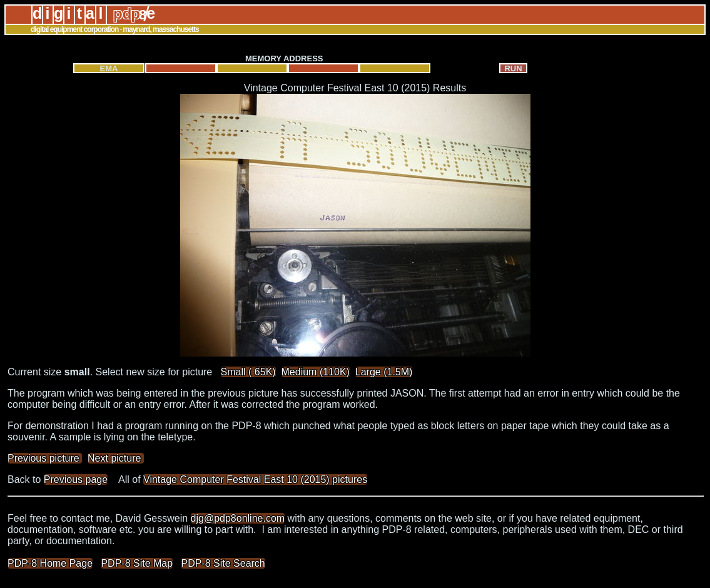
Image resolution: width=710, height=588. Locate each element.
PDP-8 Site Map (137, 563)
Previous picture (45, 458)
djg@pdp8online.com (238, 518)
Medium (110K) (316, 372)
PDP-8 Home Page (50, 563)
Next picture (116, 458)
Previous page (76, 479)
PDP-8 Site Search (223, 563)
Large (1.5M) (384, 372)
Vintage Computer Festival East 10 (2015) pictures (255, 479)
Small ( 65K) (248, 372)
